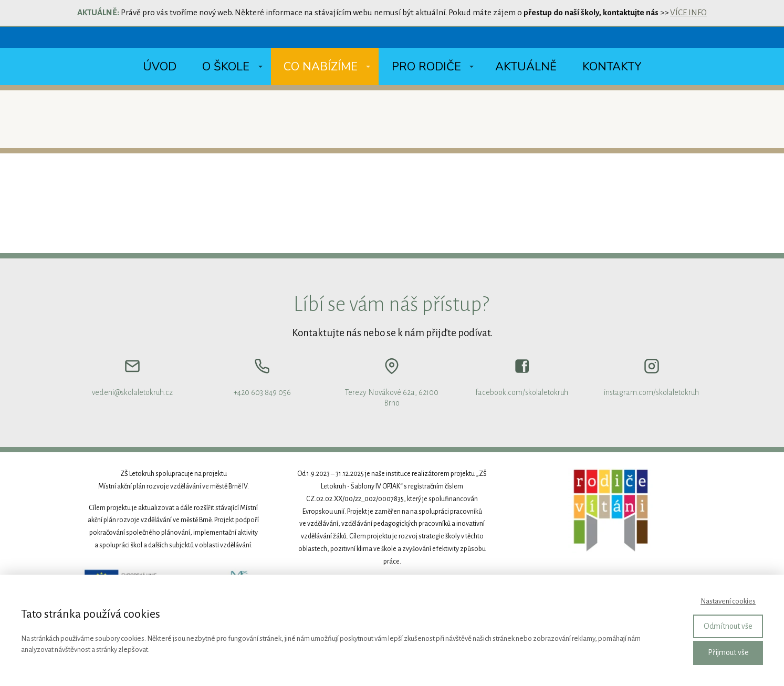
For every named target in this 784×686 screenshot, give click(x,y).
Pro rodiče (426, 67)
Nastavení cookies (728, 601)
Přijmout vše (728, 652)
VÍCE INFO (688, 12)
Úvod (160, 67)
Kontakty (612, 67)
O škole (226, 67)
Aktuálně (526, 67)
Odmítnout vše (728, 626)
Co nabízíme (321, 67)
